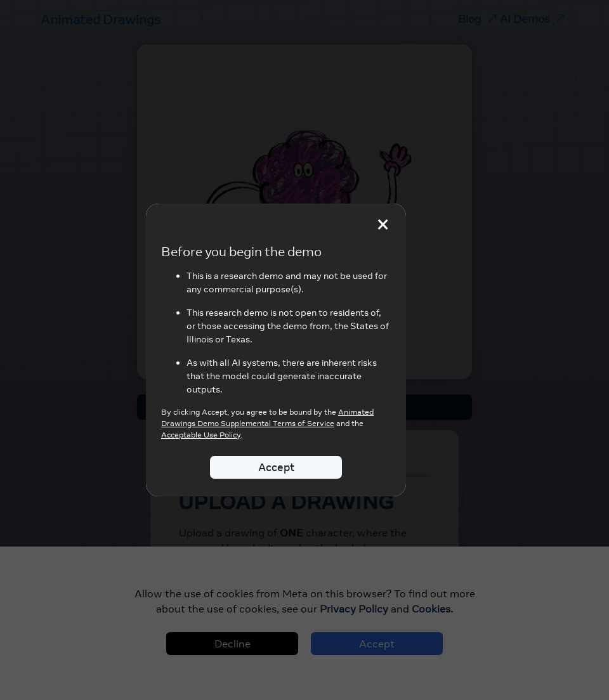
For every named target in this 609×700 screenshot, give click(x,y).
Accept (276, 467)
